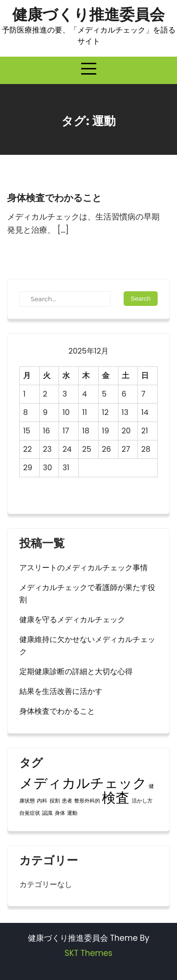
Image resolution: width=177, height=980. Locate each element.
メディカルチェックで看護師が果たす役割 (87, 594)
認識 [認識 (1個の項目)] (47, 813)
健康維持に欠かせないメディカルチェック (87, 646)
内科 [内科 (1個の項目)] (42, 801)
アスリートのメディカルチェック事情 (84, 568)
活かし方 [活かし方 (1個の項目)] (142, 801)
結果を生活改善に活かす (61, 691)
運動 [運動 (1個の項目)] (72, 813)
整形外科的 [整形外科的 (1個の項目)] (87, 801)
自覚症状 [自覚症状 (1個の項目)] (30, 813)
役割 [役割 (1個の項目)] (55, 801)
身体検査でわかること (54, 198)
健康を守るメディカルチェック (72, 620)
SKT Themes (88, 953)
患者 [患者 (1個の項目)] (67, 801)
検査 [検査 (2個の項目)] (116, 798)
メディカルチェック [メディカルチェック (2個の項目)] (83, 783)
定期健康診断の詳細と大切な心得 (76, 672)
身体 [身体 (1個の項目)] (60, 813)
